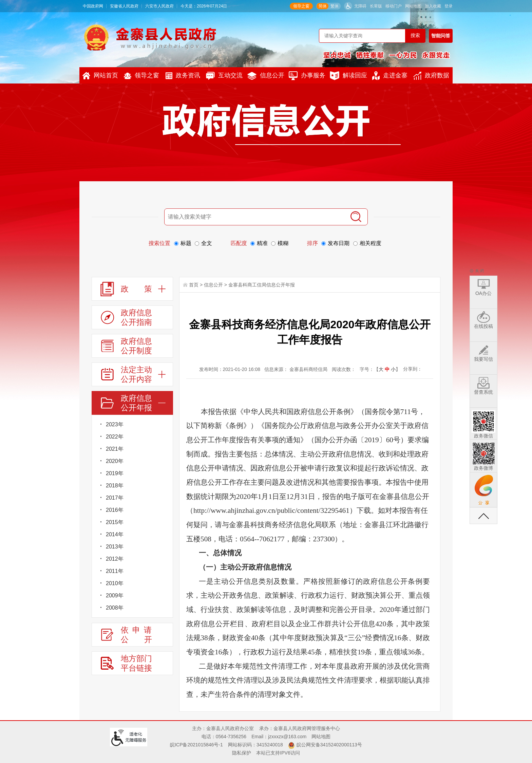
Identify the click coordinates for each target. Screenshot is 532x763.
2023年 (115, 424)
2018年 (115, 486)
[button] (376, 6)
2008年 (115, 608)
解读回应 (348, 76)
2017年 (115, 498)
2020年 (115, 461)
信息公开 (266, 76)
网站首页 (100, 76)
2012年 (115, 559)
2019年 (115, 473)
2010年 (115, 583)
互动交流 (224, 76)
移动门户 (394, 6)
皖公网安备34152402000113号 (329, 745)
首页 (194, 285)
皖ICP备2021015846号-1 (196, 745)
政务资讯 (183, 76)
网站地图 (413, 6)
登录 (449, 6)
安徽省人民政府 (124, 6)
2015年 (115, 522)
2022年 (115, 437)
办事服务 (307, 76)
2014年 (115, 534)
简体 (323, 6)
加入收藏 (433, 6)
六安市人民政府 (159, 6)
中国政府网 (93, 6)
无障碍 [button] (360, 6)
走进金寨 (390, 76)
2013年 (115, 547)
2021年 (115, 449)
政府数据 (431, 76)
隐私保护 (242, 753)
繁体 (335, 6)
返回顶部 (483, 516)
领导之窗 (301, 6)
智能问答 (441, 36)
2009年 (115, 595)
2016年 (115, 510)
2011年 (115, 571)
